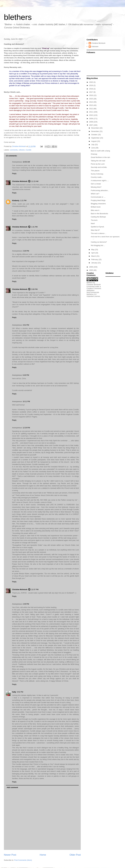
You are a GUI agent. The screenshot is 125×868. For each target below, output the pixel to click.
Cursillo (28, 150)
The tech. (94, 220)
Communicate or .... (98, 197)
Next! (93, 223)
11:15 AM (35, 181)
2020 (91, 82)
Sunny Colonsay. (97, 174)
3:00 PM (34, 289)
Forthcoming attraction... (100, 190)
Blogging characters (98, 204)
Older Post (75, 855)
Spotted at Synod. (97, 227)
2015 (91, 99)
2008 (91, 122)
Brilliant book (96, 207)
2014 (91, 102)
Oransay (94, 154)
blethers (18, 17)
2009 (91, 119)
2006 (91, 267)
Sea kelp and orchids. (99, 167)
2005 (91, 270)
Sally (14, 692)
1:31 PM (34, 227)
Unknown (95, 47)
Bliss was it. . (96, 210)
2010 (91, 115)
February (95, 259)
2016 (91, 95)
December (95, 128)
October (95, 135)
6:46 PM (26, 375)
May (93, 250)
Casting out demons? (99, 242)
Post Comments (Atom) (23, 860)
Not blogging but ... (98, 245)
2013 (91, 105)
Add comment (12, 787)
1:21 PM (23, 200)
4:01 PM (26, 325)
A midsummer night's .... (100, 181)
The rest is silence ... (99, 233)
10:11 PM (26, 401)
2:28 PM (26, 251)
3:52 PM (20, 692)
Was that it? (95, 230)
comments (14, 150)
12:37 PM (35, 589)
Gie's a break (96, 184)
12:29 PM (26, 428)
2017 (91, 92)
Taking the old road (98, 161)
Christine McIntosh (20, 181)
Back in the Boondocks (99, 214)
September (96, 138)
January (95, 263)
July (93, 145)
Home (43, 855)
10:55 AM (26, 162)
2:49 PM (26, 604)
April (93, 253)
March (94, 256)
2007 (91, 125)
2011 (91, 112)
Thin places (95, 171)
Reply (14, 173)
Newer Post (10, 855)
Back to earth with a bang (100, 151)
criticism (22, 150)
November (95, 131)
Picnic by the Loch (98, 164)
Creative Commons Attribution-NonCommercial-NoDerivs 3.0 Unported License (94, 292)
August (94, 141)
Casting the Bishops (98, 217)
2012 (91, 109)
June (93, 148)
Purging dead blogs (98, 200)
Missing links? (96, 187)
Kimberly (16, 200)
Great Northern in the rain (100, 157)
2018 (91, 89)
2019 (91, 85)
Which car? (95, 194)
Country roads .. (97, 177)
